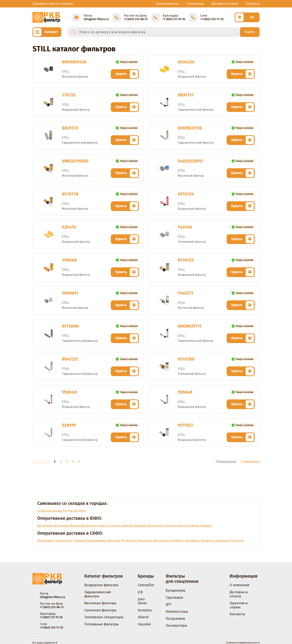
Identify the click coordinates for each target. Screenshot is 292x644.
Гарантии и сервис (239, 605)
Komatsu (145, 610)
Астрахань (61, 526)
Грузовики (174, 598)
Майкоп (193, 526)
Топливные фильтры (101, 624)
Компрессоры (177, 612)
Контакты (253, 4)
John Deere (142, 601)
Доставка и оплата (225, 4)
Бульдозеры (176, 590)
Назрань (221, 541)
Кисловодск (162, 541)
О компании (195, 4)
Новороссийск (96, 526)
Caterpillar (146, 585)
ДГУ (169, 604)
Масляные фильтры (100, 603)
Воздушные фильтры (101, 585)
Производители (167, 4)
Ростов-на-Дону (74, 511)
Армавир (140, 526)
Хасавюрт (145, 541)
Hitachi (143, 617)
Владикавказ (96, 541)
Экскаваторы (176, 626)
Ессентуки (236, 541)
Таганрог (114, 526)
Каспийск (192, 541)
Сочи (41, 511)
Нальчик (113, 541)
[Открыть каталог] (47, 32)
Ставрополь (63, 541)
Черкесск (207, 541)
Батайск (206, 526)
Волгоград (45, 526)
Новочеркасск (176, 526)
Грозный (79, 541)
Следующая (250, 462)
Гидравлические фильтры (98, 594)
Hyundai (144, 624)
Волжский (77, 526)
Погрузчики (175, 619)
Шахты (127, 526)
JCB (140, 592)
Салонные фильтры (100, 610)
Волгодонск (156, 526)
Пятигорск (128, 541)
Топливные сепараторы (104, 617)
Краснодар (53, 511)
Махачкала (45, 541)
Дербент (178, 541)
